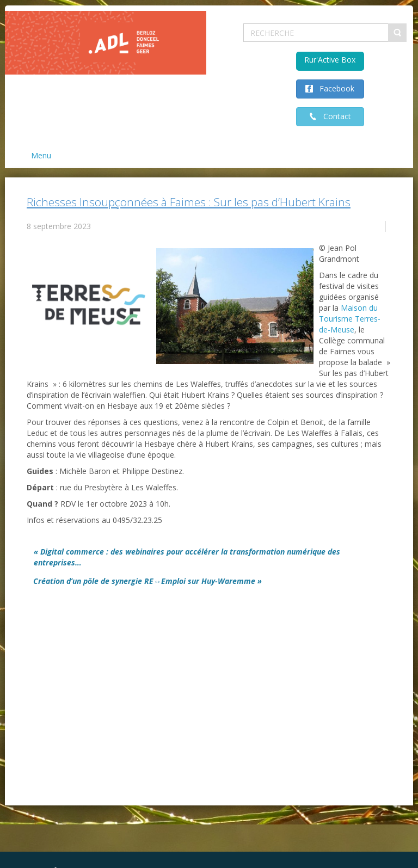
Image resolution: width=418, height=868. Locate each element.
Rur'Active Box (330, 60)
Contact (334, 116)
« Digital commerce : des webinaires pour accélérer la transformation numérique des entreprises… (187, 557)
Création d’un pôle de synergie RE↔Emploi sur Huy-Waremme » (147, 581)
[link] (350, 319)
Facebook (334, 88)
